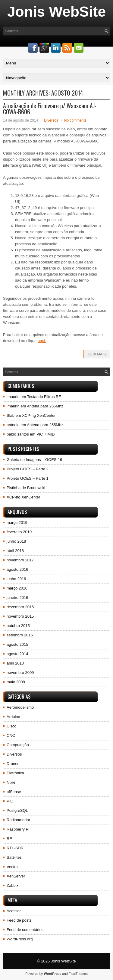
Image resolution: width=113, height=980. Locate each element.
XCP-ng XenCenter (39, 415)
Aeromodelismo (20, 707)
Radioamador (18, 820)
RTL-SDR (15, 848)
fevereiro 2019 (19, 532)
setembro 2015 (20, 635)
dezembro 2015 (20, 607)
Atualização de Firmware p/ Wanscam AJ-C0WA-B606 (50, 109)
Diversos (51, 120)
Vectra (12, 867)
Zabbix (13, 885)
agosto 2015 (17, 644)
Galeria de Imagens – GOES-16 (34, 460)
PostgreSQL (17, 810)
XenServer (16, 876)
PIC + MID (46, 434)
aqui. (42, 341)
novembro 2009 (20, 673)
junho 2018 (16, 541)
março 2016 (17, 588)
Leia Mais (97, 354)
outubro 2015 (18, 626)
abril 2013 (15, 663)
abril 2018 (15, 551)
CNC (11, 735)
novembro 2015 (20, 616)
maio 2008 (16, 682)
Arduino (13, 717)
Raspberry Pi (18, 829)
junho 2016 (16, 579)
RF (9, 839)
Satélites (14, 857)
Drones (13, 764)
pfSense (14, 792)
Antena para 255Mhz (45, 406)
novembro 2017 (20, 560)
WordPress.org (20, 939)
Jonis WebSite (56, 12)
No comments (75, 120)
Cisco (12, 726)
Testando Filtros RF (44, 397)
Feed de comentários (25, 930)
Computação (18, 745)
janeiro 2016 (17, 598)
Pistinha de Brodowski (26, 488)
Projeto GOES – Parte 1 (28, 478)
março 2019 (17, 523)
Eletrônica (15, 773)
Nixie (11, 782)
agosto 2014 (17, 654)
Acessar (14, 911)
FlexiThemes (78, 974)
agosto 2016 (17, 569)
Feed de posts (19, 920)
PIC (10, 801)
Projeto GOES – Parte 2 (28, 469)
